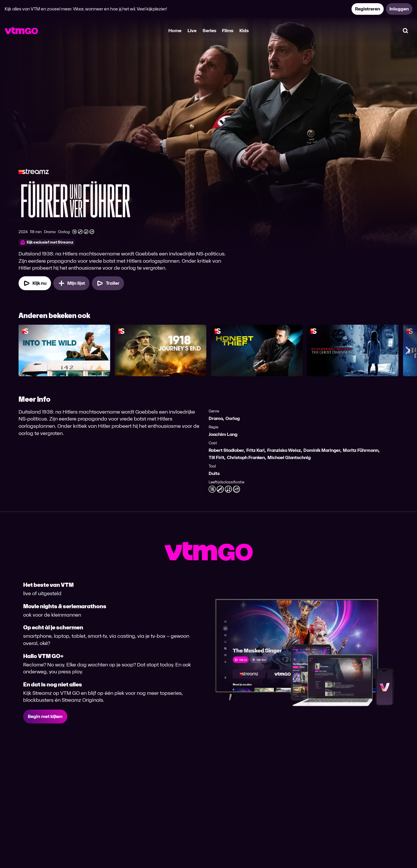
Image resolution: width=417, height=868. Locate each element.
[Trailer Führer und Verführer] (108, 283)
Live (192, 31)
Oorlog (233, 418)
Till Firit (216, 457)
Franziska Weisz (284, 450)
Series (209, 31)
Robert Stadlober (226, 450)
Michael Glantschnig (289, 457)
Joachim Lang (223, 434)
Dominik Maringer (322, 450)
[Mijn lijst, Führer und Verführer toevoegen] (71, 283)
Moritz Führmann (361, 450)
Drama (216, 418)
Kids (244, 31)
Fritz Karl (255, 450)
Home (175, 31)
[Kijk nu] (35, 283)
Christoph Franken (246, 457)
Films (228, 31)
